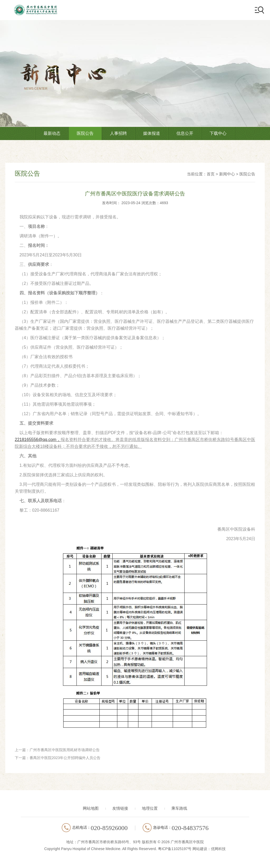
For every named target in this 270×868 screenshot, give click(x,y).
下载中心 (218, 133)
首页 (211, 174)
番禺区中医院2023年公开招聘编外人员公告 (65, 758)
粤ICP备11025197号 (175, 849)
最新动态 (52, 133)
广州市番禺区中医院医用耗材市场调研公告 (65, 750)
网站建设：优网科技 (209, 849)
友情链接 (120, 808)
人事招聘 (118, 133)
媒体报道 (152, 133)
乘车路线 (179, 808)
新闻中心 (227, 174)
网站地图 (91, 808)
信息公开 (185, 133)
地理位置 (150, 808)
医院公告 (85, 133)
